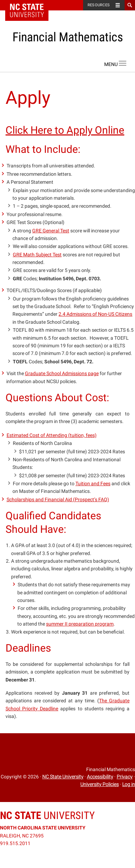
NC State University (63, 777)
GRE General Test (51, 231)
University (47, 815)
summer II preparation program (80, 624)
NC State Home (31, 5)
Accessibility (100, 777)
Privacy (125, 777)
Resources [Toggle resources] (99, 5)
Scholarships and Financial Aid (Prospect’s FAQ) (58, 499)
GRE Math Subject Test (37, 255)
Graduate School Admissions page (62, 373)
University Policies (100, 784)
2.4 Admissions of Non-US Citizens (95, 314)
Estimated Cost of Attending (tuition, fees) (52, 435)
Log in (129, 784)
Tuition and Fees (93, 483)
